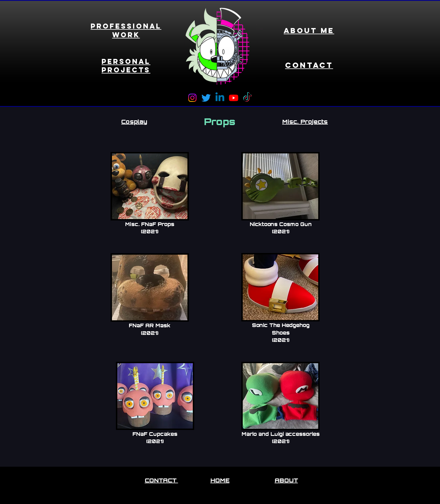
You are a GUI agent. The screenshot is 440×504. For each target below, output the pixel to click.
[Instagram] (192, 98)
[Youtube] (234, 98)
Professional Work (126, 30)
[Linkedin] (220, 98)
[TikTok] (247, 98)
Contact (309, 65)
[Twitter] (206, 98)
